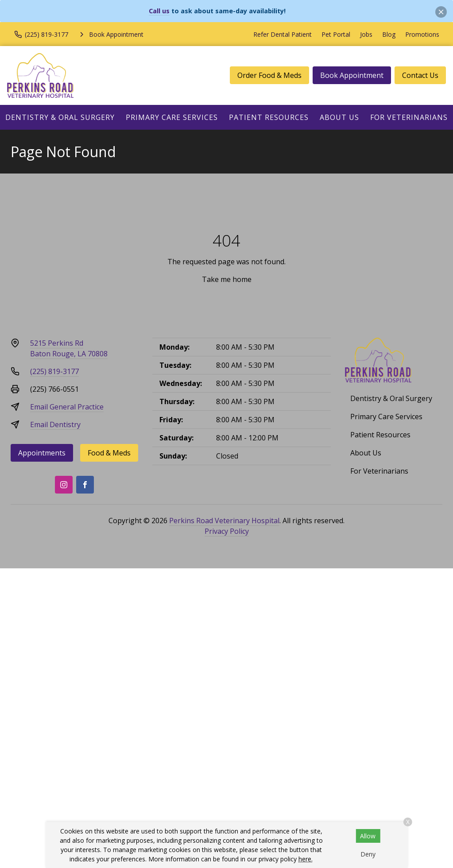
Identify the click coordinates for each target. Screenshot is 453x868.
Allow (368, 836)
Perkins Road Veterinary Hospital (224, 521)
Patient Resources (269, 117)
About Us (339, 117)
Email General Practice (67, 407)
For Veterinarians (409, 117)
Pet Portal (336, 34)
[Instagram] (64, 485)
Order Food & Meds (269, 75)
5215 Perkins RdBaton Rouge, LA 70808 (69, 348)
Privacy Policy (227, 531)
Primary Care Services (172, 117)
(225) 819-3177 (54, 371)
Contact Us (420, 75)
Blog (389, 34)
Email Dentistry (55, 424)
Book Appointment (352, 75)
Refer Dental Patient (283, 34)
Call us (159, 11)
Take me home (227, 279)
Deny (368, 854)
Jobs (366, 34)
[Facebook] (85, 485)
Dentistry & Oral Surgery (60, 117)
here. (306, 859)
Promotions (422, 34)
